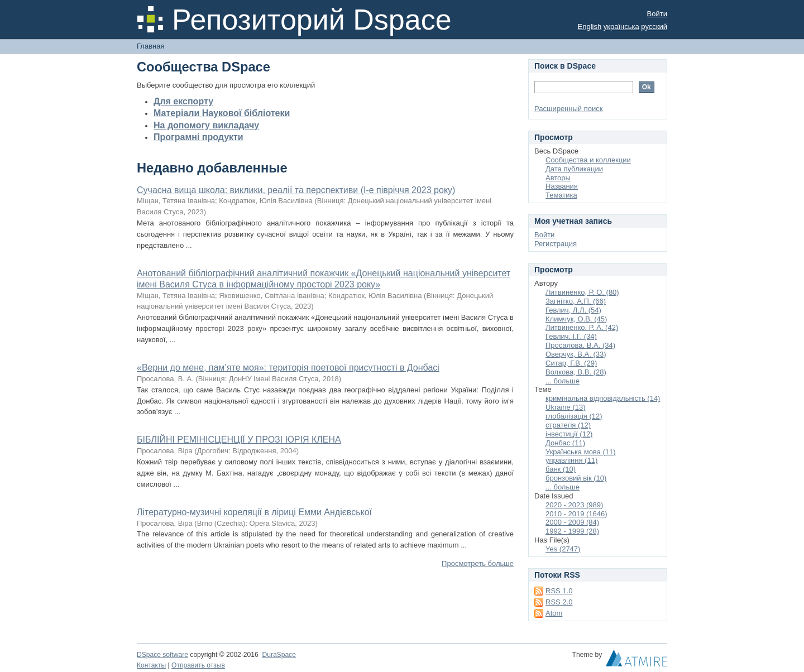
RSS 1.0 (559, 591)
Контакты (151, 665)
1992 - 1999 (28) (572, 531)
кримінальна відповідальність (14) (603, 398)
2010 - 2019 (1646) (576, 514)
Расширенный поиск (568, 109)
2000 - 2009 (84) (572, 522)
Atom (554, 613)
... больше (563, 381)
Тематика (561, 195)
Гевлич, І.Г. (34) (571, 336)
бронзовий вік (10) (576, 478)
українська (621, 27)
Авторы (558, 178)
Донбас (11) (565, 443)
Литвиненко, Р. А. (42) (582, 327)
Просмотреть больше (478, 563)
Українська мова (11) (581, 452)
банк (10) (561, 469)
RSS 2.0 (559, 602)
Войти (657, 14)
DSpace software (162, 655)
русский (654, 27)
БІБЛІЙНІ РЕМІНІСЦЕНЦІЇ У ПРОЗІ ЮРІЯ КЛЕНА (239, 440)
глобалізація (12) (574, 416)
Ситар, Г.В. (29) (571, 363)
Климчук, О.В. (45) (576, 319)
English (590, 27)
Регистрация (556, 244)
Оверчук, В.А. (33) (576, 354)
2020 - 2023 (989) (574, 505)
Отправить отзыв (198, 665)
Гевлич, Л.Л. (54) (573, 310)
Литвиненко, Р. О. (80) (582, 292)
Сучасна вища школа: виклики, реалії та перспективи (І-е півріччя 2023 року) (296, 190)
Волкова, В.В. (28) (576, 372)
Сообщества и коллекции (588, 160)
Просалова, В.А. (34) (580, 345)
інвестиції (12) (569, 434)
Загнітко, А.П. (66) (576, 301)
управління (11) (571, 460)
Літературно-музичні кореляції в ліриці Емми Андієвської (254, 512)
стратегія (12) (568, 425)
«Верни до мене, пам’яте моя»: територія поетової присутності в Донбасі (288, 368)
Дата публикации (574, 169)
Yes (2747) (563, 549)
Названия (562, 186)
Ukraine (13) (566, 407)
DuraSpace (279, 655)
